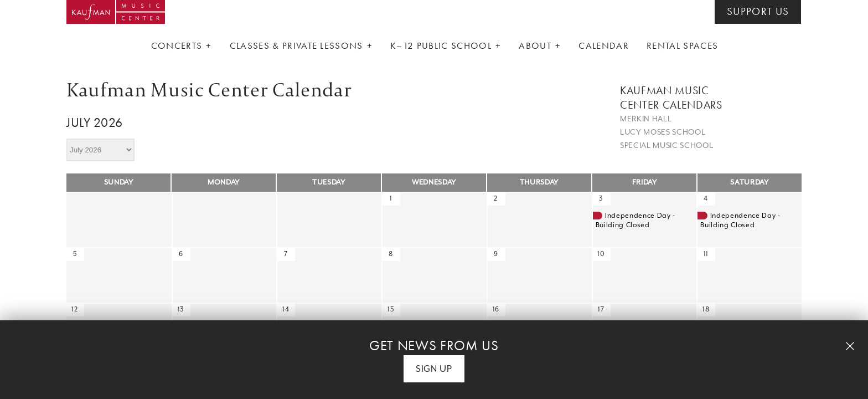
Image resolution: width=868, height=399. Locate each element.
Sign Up (434, 369)
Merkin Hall (646, 119)
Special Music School (666, 145)
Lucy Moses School (663, 132)
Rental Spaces (682, 45)
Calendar (604, 45)
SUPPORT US (758, 12)
